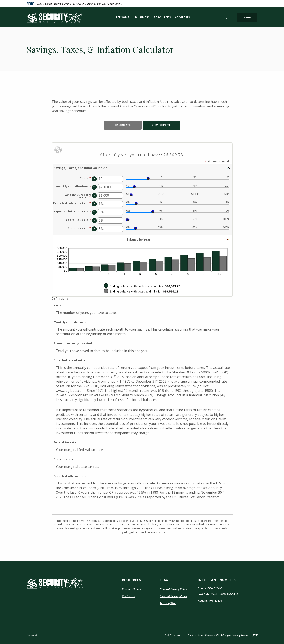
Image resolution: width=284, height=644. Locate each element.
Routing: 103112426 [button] (210, 600)
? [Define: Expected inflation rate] (94, 212)
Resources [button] (162, 17)
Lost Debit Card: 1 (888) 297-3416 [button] (218, 594)
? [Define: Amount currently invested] (94, 196)
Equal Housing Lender (237, 635)
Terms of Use (168, 603)
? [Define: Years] (94, 179)
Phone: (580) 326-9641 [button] (211, 588)
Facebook (32, 635)
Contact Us (129, 596)
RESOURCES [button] (132, 580)
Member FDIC (212, 635)
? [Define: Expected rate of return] (94, 204)
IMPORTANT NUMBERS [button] (217, 580)
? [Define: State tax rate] (94, 229)
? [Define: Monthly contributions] (94, 187)
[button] (142, 168)
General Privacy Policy (174, 589)
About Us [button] (182, 17)
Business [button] (142, 17)
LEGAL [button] (165, 580)
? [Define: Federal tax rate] (94, 221)
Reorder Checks (131, 589)
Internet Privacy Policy (174, 596)
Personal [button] (123, 17)
